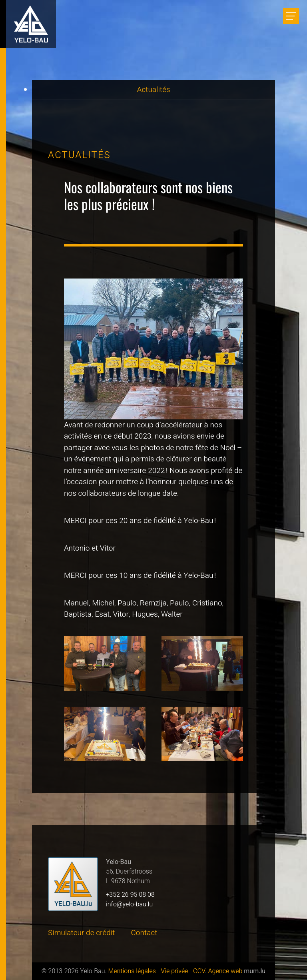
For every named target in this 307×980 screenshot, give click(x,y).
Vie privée (174, 971)
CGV (199, 971)
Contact (144, 933)
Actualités (153, 90)
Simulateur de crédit (82, 933)
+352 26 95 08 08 (130, 895)
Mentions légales (132, 971)
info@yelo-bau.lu (129, 904)
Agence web (225, 971)
